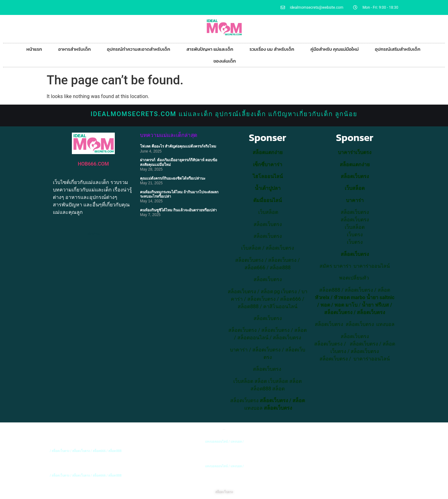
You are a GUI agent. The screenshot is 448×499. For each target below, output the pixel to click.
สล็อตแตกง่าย (268, 152)
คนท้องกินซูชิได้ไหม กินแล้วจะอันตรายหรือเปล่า (178, 210)
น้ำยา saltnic (380, 297)
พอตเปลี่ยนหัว (354, 278)
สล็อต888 (280, 268)
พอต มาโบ (346, 305)
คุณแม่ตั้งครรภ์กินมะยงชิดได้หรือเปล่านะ (173, 178)
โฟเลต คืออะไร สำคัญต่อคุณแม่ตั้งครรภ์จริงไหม (178, 146)
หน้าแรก (34, 49)
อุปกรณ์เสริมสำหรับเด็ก (398, 49)
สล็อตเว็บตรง (280, 248)
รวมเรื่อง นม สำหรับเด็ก (272, 49)
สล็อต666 (255, 268)
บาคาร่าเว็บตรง (355, 152)
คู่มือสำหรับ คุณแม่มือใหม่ (335, 49)
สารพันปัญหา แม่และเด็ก (210, 49)
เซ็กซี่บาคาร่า (268, 165)
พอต (325, 305)
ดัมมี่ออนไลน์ (268, 200)
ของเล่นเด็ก (225, 61)
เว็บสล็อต (251, 248)
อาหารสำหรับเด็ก (75, 49)
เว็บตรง (355, 242)
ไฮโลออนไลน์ (268, 176)
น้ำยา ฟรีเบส (375, 305)
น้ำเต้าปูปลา (268, 188)
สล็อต (261, 381)
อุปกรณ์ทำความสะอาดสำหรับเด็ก (139, 49)
